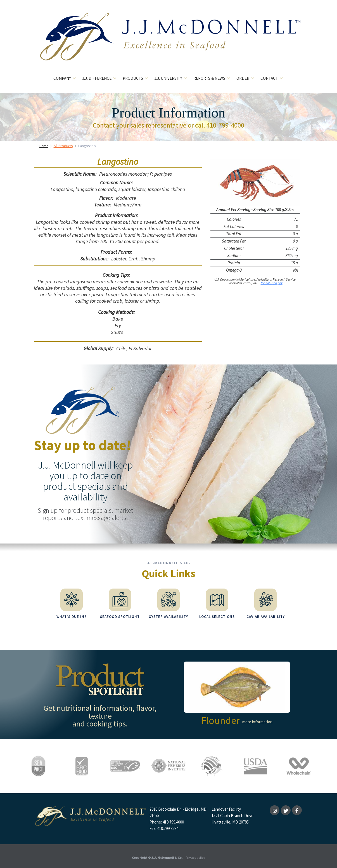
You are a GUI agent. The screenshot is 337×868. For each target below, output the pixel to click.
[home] (169, 41)
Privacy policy (195, 855)
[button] (65, 78)
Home (44, 146)
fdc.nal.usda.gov (272, 283)
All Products (63, 146)
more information (257, 720)
